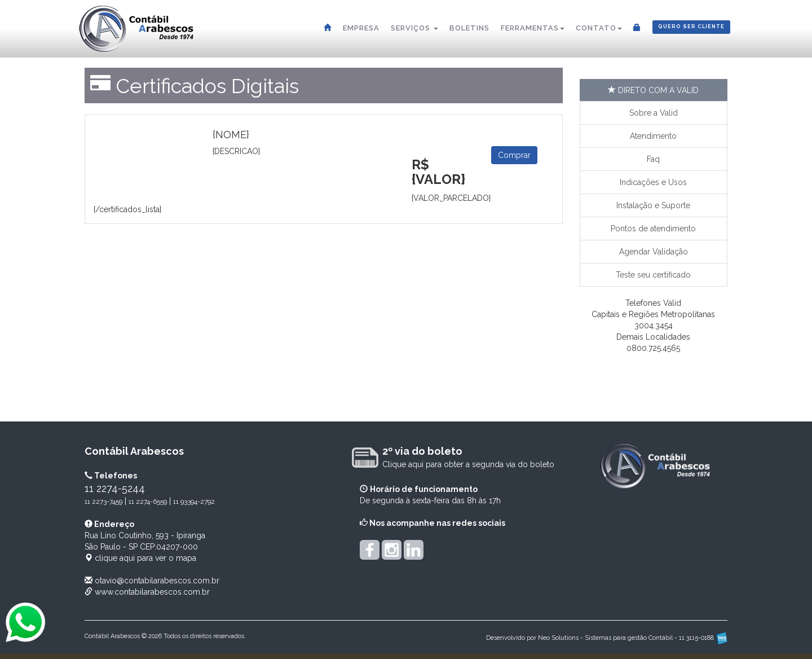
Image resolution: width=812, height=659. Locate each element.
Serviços (414, 28)
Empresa (361, 28)
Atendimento (653, 136)
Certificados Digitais (207, 86)
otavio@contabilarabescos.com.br (157, 581)
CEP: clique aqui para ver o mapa (145, 547)
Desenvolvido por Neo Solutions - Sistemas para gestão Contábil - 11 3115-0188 (607, 638)
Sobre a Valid (654, 113)
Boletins (469, 28)
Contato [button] (599, 28)
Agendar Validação (654, 252)
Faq (653, 159)
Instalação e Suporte (653, 205)
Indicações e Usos (653, 182)
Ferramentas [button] (533, 28)
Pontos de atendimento (653, 229)
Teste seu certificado (653, 275)
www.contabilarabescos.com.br (152, 592)
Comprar (514, 155)
